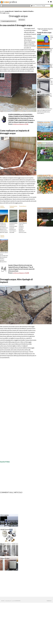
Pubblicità (49, 601)
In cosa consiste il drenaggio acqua (16, 25)
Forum (33, 6)
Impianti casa (18, 11)
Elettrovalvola (4, 515)
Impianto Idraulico (28, 11)
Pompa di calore (5, 559)
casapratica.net (9, 11)
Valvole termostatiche (6, 530)
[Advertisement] (16, 10)
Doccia (2, 544)
